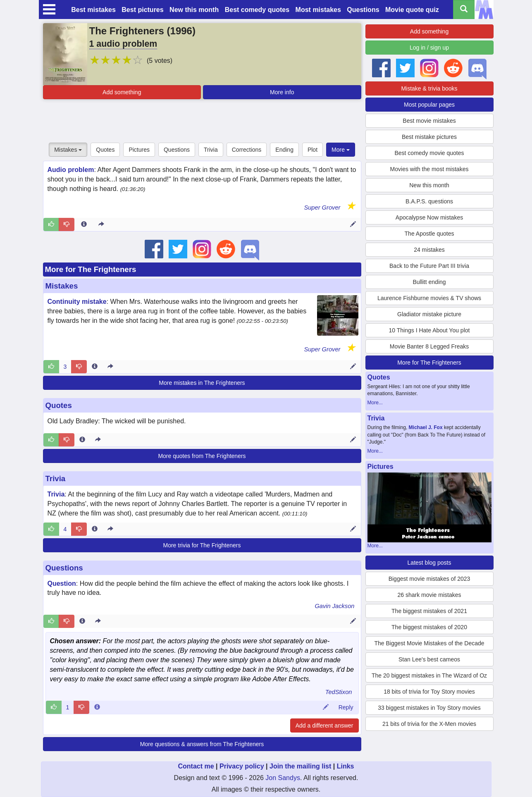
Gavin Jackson (334, 606)
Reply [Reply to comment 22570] (346, 707)
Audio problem (71, 170)
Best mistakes (93, 10)
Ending (284, 150)
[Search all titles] (464, 10)
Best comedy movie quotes (429, 153)
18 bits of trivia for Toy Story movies (429, 692)
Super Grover (322, 208)
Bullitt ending (429, 282)
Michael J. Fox (426, 427)
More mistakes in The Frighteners (202, 383)
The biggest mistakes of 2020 (429, 627)
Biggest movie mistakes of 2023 (429, 579)
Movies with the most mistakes (429, 169)
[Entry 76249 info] (82, 621)
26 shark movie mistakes (429, 595)
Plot (313, 150)
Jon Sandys (283, 778)
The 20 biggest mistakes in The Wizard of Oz (429, 675)
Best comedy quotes (257, 10)
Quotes (105, 150)
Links (346, 766)
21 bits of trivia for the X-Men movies (429, 724)
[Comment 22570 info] (97, 707)
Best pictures (142, 10)
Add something (122, 92)
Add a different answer (324, 725)
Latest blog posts (429, 563)
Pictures (139, 150)
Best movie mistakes (429, 121)
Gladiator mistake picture (429, 314)
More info (282, 92)
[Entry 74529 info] (95, 367)
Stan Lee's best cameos (429, 659)
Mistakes (68, 150)
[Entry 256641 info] (82, 440)
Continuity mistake (77, 302)
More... (375, 403)
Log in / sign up (429, 48)
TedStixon (339, 692)
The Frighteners (127, 31)
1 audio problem (123, 44)
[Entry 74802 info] (84, 224)
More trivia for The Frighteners (202, 545)
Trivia (211, 150)
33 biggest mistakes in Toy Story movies (429, 708)
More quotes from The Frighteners (202, 456)
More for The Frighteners (91, 269)
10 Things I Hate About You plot (429, 330)
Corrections (247, 150)
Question (62, 583)
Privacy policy (242, 766)
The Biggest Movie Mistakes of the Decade (429, 643)
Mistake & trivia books (429, 88)
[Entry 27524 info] (95, 529)
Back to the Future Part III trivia (429, 266)
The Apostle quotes (429, 234)
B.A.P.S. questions (429, 201)
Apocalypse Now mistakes (429, 217)
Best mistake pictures (429, 137)
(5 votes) (160, 61)
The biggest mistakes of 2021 (429, 611)
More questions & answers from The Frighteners (202, 744)
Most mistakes (318, 10)
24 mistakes (429, 250)
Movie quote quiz (412, 10)
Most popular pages (429, 105)
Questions (363, 10)
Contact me (196, 766)
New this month (194, 10)
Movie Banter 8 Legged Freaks (429, 346)
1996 (181, 31)
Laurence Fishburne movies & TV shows (429, 298)
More (341, 150)
